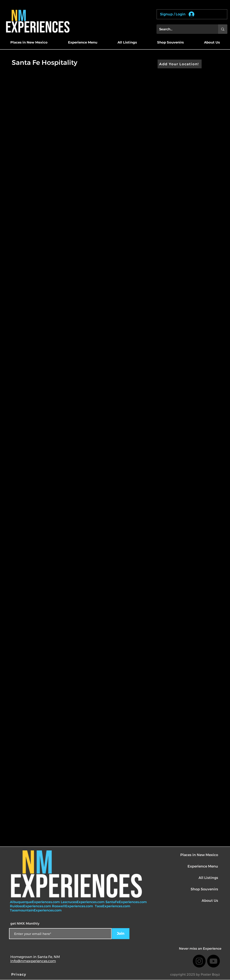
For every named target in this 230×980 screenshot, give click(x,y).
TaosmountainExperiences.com (36, 910)
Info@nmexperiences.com (33, 961)
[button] (29, 42)
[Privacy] (19, 974)
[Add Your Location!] (180, 64)
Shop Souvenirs (204, 889)
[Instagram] (199, 961)
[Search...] (184, 29)
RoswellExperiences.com (73, 906)
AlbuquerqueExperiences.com (35, 902)
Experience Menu (203, 866)
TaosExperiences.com (113, 906)
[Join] (121, 934)
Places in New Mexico (199, 855)
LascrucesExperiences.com (83, 902)
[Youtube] (213, 961)
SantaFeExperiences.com (126, 902)
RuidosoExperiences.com (30, 906)
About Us (210, 901)
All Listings (208, 878)
